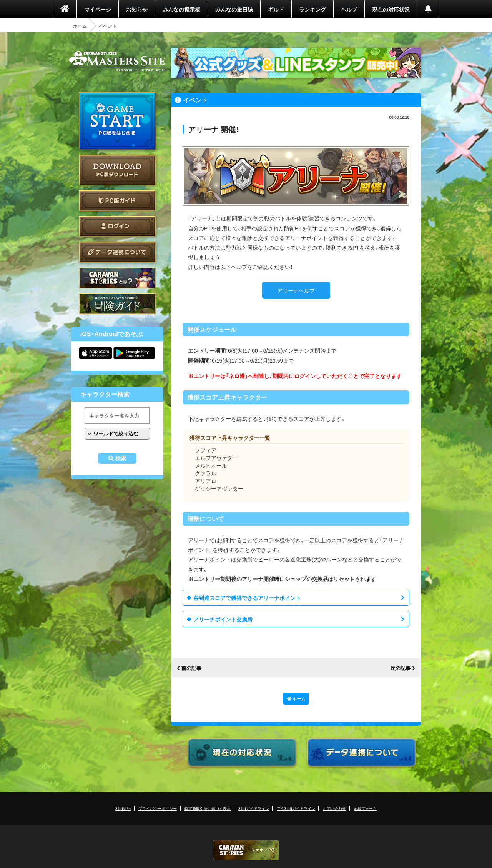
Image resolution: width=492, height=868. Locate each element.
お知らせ (137, 9)
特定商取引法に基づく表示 (208, 808)
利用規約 (123, 808)
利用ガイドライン (254, 808)
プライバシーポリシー (158, 808)
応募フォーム (365, 808)
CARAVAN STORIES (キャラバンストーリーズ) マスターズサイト (117, 61)
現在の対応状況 (391, 9)
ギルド (276, 9)
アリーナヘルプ (296, 290)
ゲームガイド (117, 304)
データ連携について (117, 252)
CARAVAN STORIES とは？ (117, 278)
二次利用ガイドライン (296, 808)
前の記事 (191, 668)
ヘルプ (349, 9)
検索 (121, 458)
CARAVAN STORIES (246, 850)
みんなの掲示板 (181, 9)
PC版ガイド (117, 201)
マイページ (98, 9)
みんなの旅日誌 (234, 9)
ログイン (117, 226)
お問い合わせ (334, 808)
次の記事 (401, 668)
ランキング (312, 9)
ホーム (80, 26)
